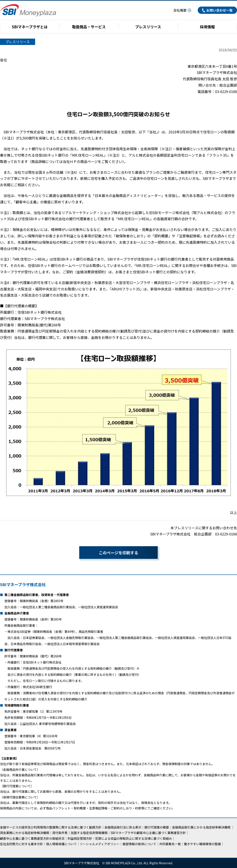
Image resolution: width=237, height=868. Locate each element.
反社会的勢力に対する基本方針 (22, 844)
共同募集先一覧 (170, 844)
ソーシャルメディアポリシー (100, 844)
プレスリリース (148, 27)
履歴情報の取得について (139, 844)
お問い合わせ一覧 (217, 10)
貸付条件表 (60, 833)
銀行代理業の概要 (157, 827)
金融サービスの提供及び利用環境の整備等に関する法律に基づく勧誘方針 (51, 827)
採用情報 (207, 27)
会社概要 (182, 10)
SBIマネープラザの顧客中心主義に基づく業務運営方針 (148, 833)
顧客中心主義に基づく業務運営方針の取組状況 (32, 838)
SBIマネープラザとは (30, 27)
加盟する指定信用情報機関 (89, 833)
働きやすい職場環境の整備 (202, 844)
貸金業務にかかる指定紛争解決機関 (25, 833)
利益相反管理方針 (80, 838)
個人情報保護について (61, 844)
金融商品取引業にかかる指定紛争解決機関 (201, 827)
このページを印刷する (109, 553)
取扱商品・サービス (89, 27)
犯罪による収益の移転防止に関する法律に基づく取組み (134, 838)
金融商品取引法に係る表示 (123, 827)
